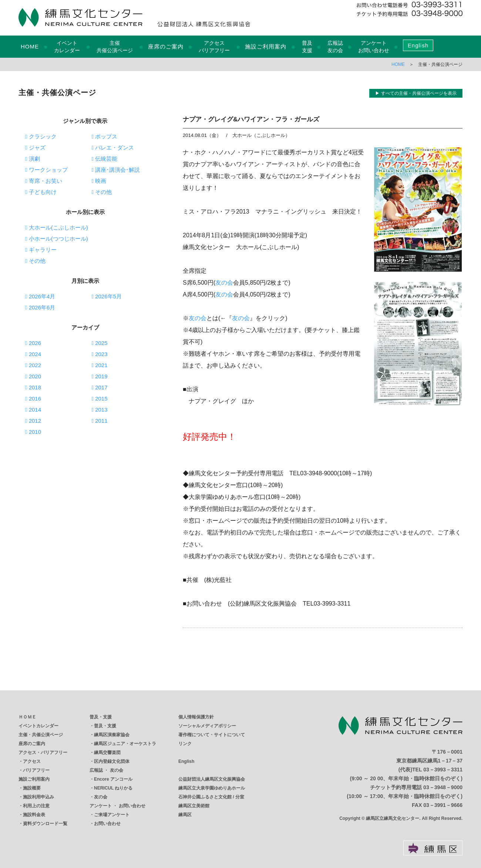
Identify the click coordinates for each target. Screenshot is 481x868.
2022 (33, 365)
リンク (185, 744)
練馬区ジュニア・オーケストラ (125, 744)
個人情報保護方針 (196, 717)
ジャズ (35, 148)
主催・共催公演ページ (41, 735)
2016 (33, 398)
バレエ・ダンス (113, 148)
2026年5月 (107, 296)
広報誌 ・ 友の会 (106, 770)
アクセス (32, 761)
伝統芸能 (105, 159)
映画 (99, 181)
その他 (102, 192)
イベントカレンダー (38, 726)
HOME (30, 46)
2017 (100, 387)
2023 (100, 354)
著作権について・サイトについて (212, 735)
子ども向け (41, 192)
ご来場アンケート (112, 815)
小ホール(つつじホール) (57, 239)
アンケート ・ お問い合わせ (117, 806)
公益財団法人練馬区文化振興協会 (212, 779)
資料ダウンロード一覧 (45, 824)
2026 (33, 343)
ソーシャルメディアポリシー (207, 726)
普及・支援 (101, 717)
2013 (100, 410)
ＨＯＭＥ (27, 717)
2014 (33, 410)
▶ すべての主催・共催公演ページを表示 (416, 93)
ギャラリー (41, 250)
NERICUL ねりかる (113, 788)
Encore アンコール (113, 779)
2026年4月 (40, 296)
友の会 (224, 283)
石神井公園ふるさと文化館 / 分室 (211, 797)
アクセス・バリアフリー (43, 753)
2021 (100, 365)
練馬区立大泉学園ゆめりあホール (212, 788)
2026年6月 (40, 307)
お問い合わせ (107, 824)
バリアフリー (36, 770)
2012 (33, 421)
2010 (33, 432)
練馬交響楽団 (107, 753)
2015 (100, 398)
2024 (33, 354)
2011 (100, 421)
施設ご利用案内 (266, 46)
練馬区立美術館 (194, 806)
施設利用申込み (38, 797)
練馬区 (185, 815)
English (418, 45)
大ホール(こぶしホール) (57, 227)
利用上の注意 (36, 806)
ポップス (105, 136)
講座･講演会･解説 (116, 170)
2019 (100, 376)
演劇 (33, 159)
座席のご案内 (166, 46)
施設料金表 (34, 815)
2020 (33, 376)
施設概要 (32, 788)
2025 (100, 343)
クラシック (41, 136)
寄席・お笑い (44, 181)
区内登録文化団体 (112, 761)
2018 (33, 387)
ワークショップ (46, 170)
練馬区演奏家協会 (112, 735)
